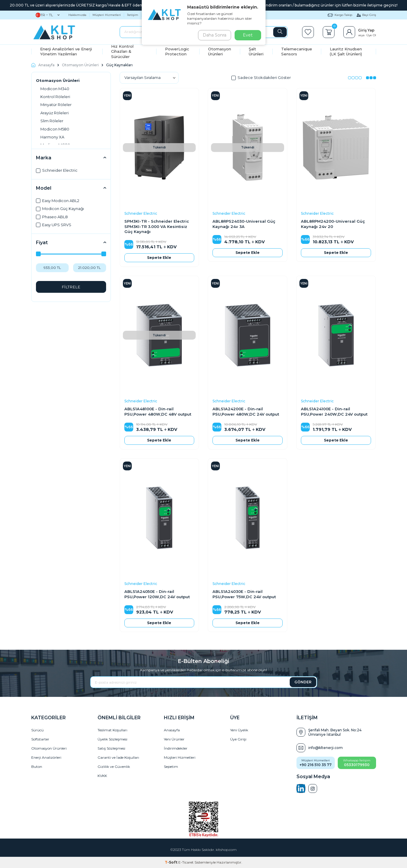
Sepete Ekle (159, 258)
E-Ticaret (186, 862)
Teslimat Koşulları (112, 730)
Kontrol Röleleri (55, 97)
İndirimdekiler (176, 748)
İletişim (133, 15)
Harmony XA (52, 137)
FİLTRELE (71, 287)
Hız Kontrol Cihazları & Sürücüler (122, 52)
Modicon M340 (55, 89)
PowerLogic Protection (177, 51)
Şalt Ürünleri (256, 51)
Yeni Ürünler (174, 739)
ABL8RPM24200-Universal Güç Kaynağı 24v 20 (333, 224)
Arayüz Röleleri (55, 113)
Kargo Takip (340, 15)
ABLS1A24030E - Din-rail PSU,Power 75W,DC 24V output (244, 594)
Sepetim (171, 767)
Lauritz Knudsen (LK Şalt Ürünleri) (346, 51)
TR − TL (48, 15)
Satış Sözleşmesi (111, 748)
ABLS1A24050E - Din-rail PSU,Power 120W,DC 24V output (157, 594)
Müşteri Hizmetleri (107, 15)
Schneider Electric (57, 170)
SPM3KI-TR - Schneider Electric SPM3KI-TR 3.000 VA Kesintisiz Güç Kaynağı (157, 226)
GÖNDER (303, 682)
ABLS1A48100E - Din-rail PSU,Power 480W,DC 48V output (158, 411)
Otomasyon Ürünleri (220, 51)
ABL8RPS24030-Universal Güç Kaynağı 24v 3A (244, 224)
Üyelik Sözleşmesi (112, 739)
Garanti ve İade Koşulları (118, 757)
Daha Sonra (214, 35)
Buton (37, 767)
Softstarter (40, 739)
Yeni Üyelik (239, 730)
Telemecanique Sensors (297, 51)
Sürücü (37, 730)
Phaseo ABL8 (52, 217)
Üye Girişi (238, 739)
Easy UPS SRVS (54, 225)
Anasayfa (43, 65)
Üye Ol (371, 35)
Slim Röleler (52, 121)
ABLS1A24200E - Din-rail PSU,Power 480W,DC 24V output (246, 411)
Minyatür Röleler (56, 105)
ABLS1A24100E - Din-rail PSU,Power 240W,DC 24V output (334, 411)
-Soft (172, 862)
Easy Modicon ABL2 (58, 201)
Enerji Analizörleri (46, 757)
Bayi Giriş (366, 15)
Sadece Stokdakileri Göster (261, 77)
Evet (248, 35)
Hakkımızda (77, 15)
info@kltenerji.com (326, 748)
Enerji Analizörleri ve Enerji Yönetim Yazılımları (66, 51)
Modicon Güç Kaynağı (60, 209)
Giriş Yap (366, 30)
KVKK (102, 776)
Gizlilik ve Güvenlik (114, 767)
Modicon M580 (55, 129)
